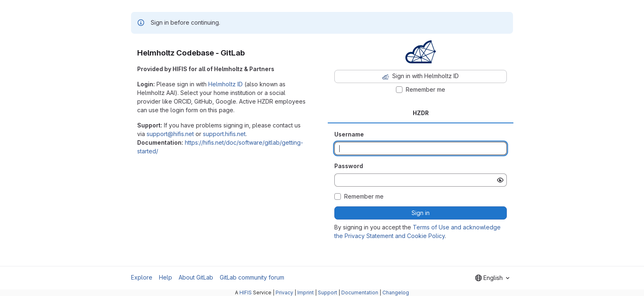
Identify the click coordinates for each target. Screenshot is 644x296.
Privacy (284, 293)
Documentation (360, 293)
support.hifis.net (224, 134)
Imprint (306, 293)
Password (349, 166)
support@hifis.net (170, 134)
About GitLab (196, 277)
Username (349, 134)
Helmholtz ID (225, 84)
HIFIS (246, 293)
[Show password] (500, 180)
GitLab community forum (252, 277)
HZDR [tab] (421, 113)
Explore (142, 277)
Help (166, 277)
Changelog (396, 293)
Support (328, 293)
